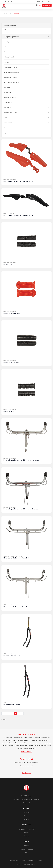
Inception (26, 812)
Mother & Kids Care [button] (26, 113)
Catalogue (37, 1)
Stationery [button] (26, 128)
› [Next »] (22, 713)
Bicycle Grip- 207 (9, 411)
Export (27, 836)
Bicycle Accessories (10, 179)
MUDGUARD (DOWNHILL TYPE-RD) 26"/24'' (19, 181)
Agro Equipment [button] (26, 42)
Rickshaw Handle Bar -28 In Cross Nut (16, 558)
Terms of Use (14, 860)
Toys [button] (26, 133)
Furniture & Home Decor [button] (26, 82)
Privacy (26, 846)
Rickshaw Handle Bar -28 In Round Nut (17, 607)
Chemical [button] (26, 62)
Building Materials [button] (26, 57)
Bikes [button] (26, 52)
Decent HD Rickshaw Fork (12, 656)
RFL (23, 865)
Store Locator (27, 752)
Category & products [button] (26, 37)
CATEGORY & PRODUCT (27, 829)
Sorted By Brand (10, 25)
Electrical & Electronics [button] (26, 72)
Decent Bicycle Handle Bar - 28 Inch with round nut (21, 460)
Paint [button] (26, 118)
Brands (27, 832)
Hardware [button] (26, 87)
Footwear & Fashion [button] (26, 77)
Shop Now (47, 5)
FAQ (27, 852)
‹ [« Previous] (3, 713)
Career (43, 1)
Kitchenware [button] (26, 102)
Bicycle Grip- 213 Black (11, 362)
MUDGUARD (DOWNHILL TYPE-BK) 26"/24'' (19, 215)
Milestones (27, 816)
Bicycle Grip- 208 (9, 264)
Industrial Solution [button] (26, 97)
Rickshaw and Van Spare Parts (13, 556)
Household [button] (26, 92)
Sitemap (31, 860)
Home (5, 13)
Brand (10, 13)
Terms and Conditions (27, 849)
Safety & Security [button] (26, 123)
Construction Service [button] (26, 67)
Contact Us (49, 1)
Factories (27, 819)
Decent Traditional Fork (12, 705)
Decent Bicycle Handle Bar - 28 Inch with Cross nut (21, 509)
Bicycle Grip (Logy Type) (12, 313)
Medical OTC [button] (26, 108)
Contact (39, 860)
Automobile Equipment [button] (26, 47)
